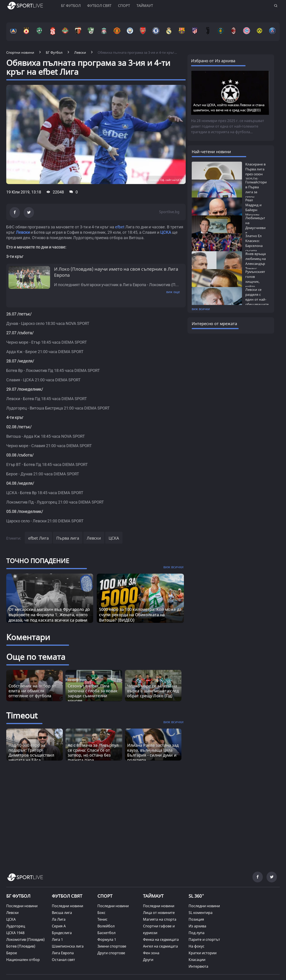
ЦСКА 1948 (15, 933)
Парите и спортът (204, 939)
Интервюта (198, 966)
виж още (173, 292)
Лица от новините (159, 913)
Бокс (101, 913)
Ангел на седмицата (160, 946)
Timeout (22, 715)
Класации (197, 960)
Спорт (124, 6)
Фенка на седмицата (161, 939)
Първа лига (68, 538)
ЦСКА (114, 538)
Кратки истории (203, 953)
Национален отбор (23, 960)
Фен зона (151, 953)
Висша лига (62, 913)
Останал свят (63, 960)
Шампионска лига (68, 946)
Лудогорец (16, 926)
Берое (12, 953)
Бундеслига (62, 933)
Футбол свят (99, 6)
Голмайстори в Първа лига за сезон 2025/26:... (256, 192)
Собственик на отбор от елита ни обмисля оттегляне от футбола (32, 691)
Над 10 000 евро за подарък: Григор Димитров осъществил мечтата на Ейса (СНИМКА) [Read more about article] (31, 755)
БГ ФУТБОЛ (71, 6)
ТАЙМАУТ (153, 896)
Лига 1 (57, 939)
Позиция (196, 919)
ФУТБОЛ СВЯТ (67, 896)
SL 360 (196, 895)
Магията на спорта (160, 919)
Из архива (197, 926)
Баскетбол (106, 933)
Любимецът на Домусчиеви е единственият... (258, 228)
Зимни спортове (112, 946)
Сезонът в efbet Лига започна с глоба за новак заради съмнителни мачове (93, 693)
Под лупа (197, 933)
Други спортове (111, 953)
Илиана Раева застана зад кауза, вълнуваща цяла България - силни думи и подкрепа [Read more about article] (153, 753)
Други (148, 960)
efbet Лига (38, 538)
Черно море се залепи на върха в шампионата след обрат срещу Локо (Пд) (153, 691)
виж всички (201, 309)
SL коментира (201, 913)
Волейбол (106, 926)
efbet (120, 227)
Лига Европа (63, 953)
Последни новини (22, 906)
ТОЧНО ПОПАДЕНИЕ (38, 561)
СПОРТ (105, 896)
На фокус (197, 946)
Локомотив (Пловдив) (25, 939)
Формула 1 (107, 939)
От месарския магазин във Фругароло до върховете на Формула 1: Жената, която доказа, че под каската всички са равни (49, 615)
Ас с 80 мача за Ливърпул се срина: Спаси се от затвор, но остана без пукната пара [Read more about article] (93, 753)
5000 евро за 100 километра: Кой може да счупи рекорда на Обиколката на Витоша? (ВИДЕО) (140, 615)
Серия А (59, 926)
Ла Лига (59, 919)
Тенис (102, 919)
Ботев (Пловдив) (21, 946)
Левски (94, 538)
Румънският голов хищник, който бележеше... (255, 281)
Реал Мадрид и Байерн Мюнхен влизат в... (254, 210)
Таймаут (145, 6)
